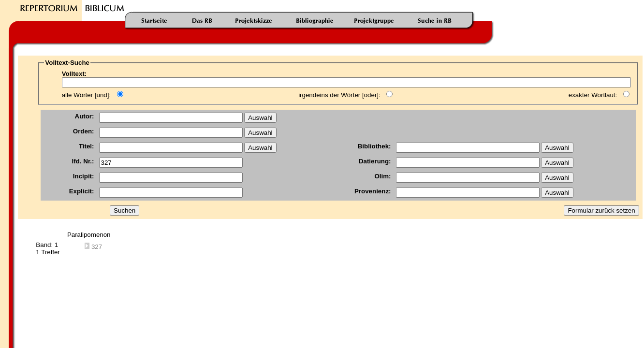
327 (93, 247)
